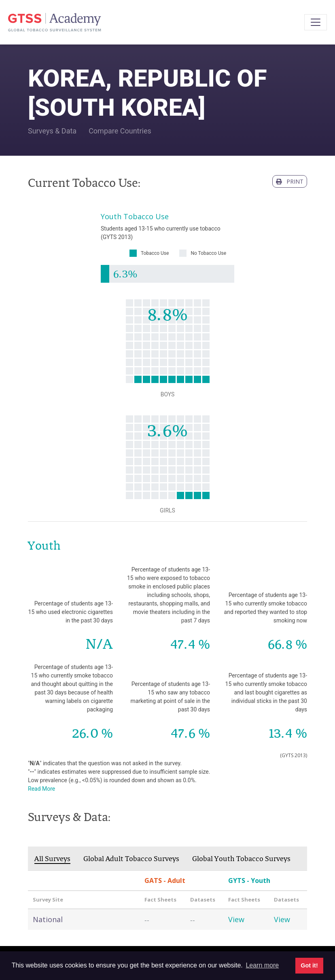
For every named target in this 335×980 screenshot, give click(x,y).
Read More (41, 789)
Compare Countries (120, 131)
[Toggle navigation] (316, 22)
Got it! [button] (309, 965)
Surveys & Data (52, 131)
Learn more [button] (262, 965)
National (48, 919)
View (236, 919)
